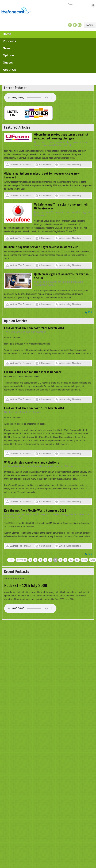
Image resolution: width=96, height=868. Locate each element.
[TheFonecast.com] (16, 11)
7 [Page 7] (55, 560)
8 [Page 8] (60, 560)
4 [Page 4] (40, 560)
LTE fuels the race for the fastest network (33, 372)
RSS (90, 312)
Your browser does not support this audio (30, 98)
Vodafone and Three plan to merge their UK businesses (61, 206)
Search (93, 5)
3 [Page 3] (35, 560)
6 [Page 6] (50, 560)
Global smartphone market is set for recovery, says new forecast (42, 175)
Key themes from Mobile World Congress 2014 (35, 510)
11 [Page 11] (77, 560)
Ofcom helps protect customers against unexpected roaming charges (61, 136)
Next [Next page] (84, 560)
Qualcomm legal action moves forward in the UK (61, 276)
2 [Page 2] (30, 560)
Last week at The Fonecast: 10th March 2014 (34, 408)
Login (90, 25)
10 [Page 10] (71, 560)
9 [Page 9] (65, 560)
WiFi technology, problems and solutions (32, 462)
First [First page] (11, 560)
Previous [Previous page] (22, 560)
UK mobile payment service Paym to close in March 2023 (42, 247)
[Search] (79, 4)
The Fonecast (25, 165)
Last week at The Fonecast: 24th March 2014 (34, 328)
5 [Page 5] (45, 560)
